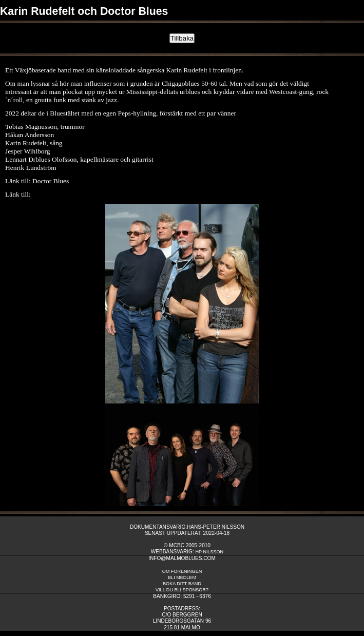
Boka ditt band (182, 584)
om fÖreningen (182, 571)
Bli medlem (182, 577)
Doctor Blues (51, 181)
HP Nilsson (209, 552)
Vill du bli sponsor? (182, 590)
